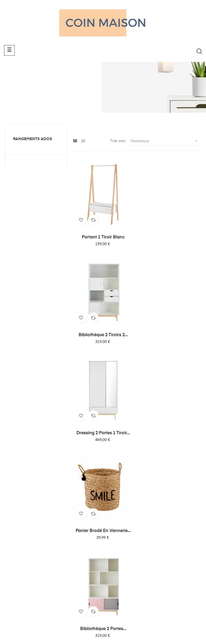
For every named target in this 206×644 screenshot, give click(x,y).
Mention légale (169, 536)
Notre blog (165, 511)
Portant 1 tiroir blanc (103, 237)
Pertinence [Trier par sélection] (166, 141)
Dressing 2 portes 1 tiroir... (103, 334)
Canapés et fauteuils (124, 511)
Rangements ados (33, 139)
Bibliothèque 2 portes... (103, 432)
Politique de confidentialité (168, 524)
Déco (110, 540)
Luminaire (114, 531)
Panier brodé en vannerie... (170, 334)
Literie (111, 521)
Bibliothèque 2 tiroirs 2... (170, 237)
